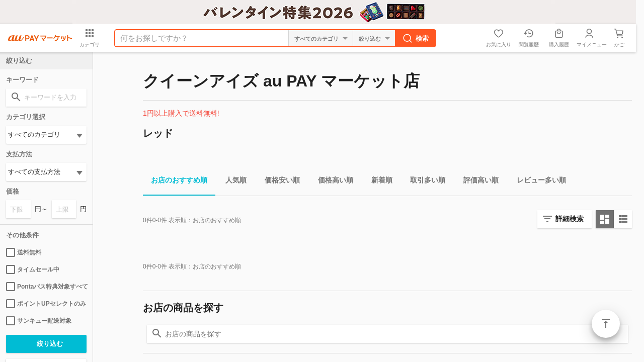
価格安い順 (278, 182)
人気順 (232, 182)
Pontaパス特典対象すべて (46, 287)
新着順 (378, 182)
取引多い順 (424, 182)
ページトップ (606, 324)
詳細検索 (570, 219)
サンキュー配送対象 (39, 321)
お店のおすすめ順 (175, 182)
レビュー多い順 (537, 182)
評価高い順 (477, 182)
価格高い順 (332, 182)
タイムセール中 (33, 269)
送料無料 (24, 252)
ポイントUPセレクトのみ (46, 304)
